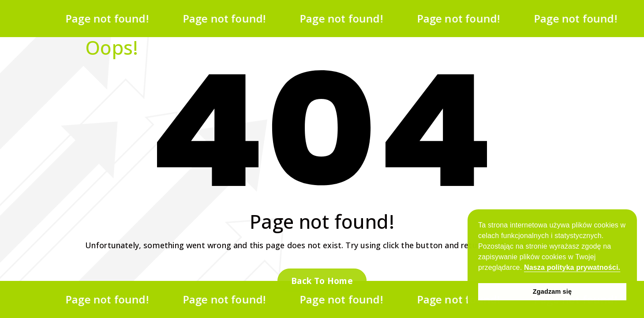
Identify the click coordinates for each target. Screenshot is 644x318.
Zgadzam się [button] (552, 291)
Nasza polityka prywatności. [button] (572, 267)
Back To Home (322, 281)
